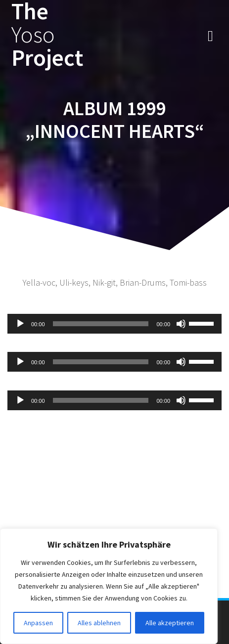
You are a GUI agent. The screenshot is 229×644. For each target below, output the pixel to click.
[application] (114, 324)
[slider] (101, 324)
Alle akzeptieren (170, 623)
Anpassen (38, 623)
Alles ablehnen (99, 623)
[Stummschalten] (181, 324)
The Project (47, 35)
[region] (109, 586)
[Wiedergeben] (20, 324)
